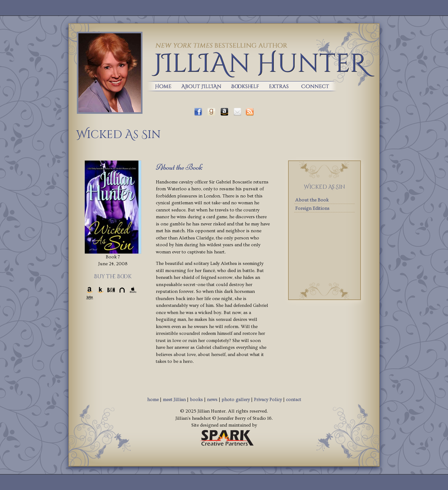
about (201, 86)
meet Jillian (174, 400)
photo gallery (236, 400)
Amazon (89, 290)
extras (279, 86)
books (244, 86)
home (160, 86)
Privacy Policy (268, 400)
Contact (319, 86)
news (212, 400)
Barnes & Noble (111, 290)
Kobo (89, 298)
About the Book (312, 200)
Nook (122, 290)
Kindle (100, 290)
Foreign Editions (312, 208)
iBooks (133, 290)
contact (294, 400)
